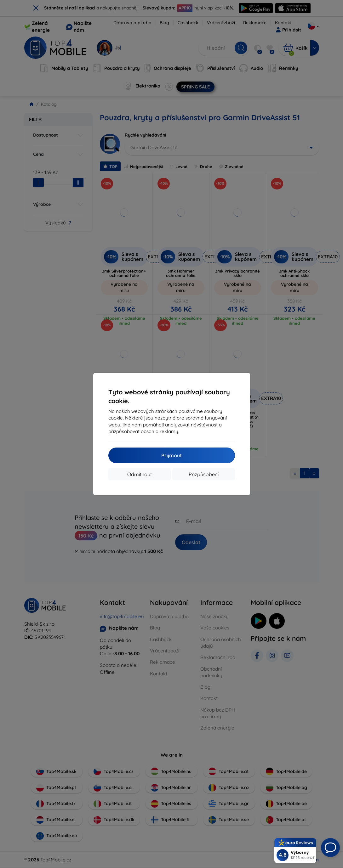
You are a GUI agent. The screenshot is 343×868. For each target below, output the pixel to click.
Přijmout (171, 455)
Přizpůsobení (204, 474)
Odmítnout (140, 474)
